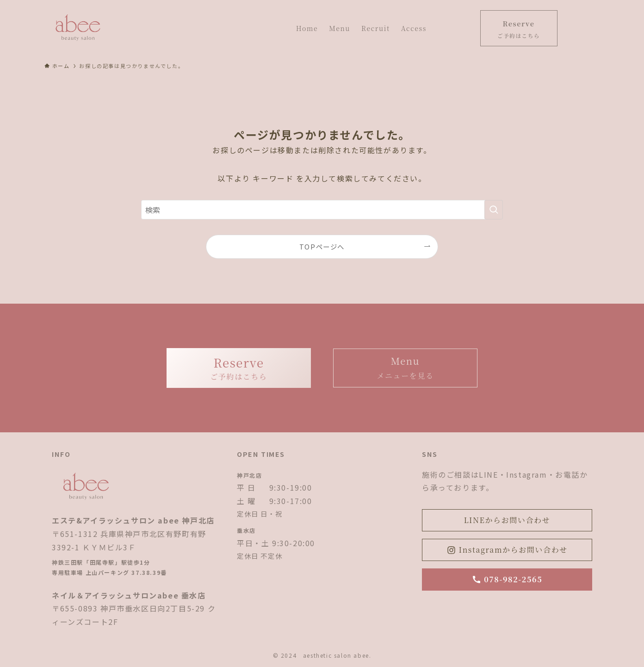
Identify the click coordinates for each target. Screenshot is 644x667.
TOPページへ (322, 246)
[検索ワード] (322, 210)
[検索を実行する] (494, 210)
